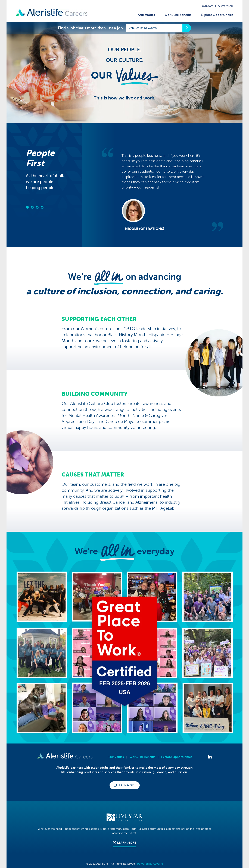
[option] (162, 190)
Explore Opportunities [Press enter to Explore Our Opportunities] (217, 15)
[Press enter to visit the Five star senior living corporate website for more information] (124, 817)
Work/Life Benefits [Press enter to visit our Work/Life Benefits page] (178, 15)
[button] (27, 207)
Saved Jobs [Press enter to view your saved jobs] (207, 6)
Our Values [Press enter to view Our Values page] (116, 757)
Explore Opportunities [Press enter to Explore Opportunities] (177, 757)
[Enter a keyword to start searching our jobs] (154, 28)
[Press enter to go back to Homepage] (52, 13)
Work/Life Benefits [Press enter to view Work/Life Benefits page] (142, 757)
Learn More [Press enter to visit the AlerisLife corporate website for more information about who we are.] (125, 785)
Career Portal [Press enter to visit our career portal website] (225, 6)
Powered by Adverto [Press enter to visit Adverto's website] (150, 864)
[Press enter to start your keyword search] (187, 28)
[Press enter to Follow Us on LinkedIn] (210, 757)
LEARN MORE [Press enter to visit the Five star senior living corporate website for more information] (125, 843)
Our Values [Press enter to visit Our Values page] (147, 15)
